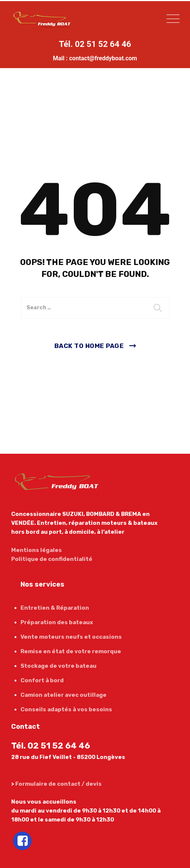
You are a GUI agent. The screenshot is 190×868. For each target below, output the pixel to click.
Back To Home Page (89, 346)
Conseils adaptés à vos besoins (66, 709)
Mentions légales (37, 550)
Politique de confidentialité (52, 559)
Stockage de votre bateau (58, 666)
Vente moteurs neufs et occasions (71, 637)
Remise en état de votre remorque (71, 651)
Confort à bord (42, 680)
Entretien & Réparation (55, 608)
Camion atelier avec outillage (64, 695)
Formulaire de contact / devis (58, 784)
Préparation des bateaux (57, 622)
